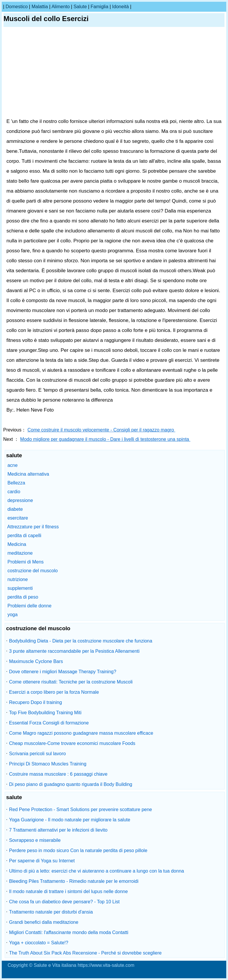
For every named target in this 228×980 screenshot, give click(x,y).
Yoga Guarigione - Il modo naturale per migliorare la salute (70, 820)
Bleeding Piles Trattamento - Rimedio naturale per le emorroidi (74, 881)
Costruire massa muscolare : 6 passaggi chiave (58, 774)
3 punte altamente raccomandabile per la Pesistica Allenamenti (74, 651)
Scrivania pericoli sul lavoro (37, 754)
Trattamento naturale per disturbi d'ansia (51, 912)
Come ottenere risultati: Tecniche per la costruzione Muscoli (71, 682)
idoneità (120, 7)
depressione (20, 500)
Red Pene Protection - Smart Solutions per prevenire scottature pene (80, 809)
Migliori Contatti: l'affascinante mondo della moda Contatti (69, 932)
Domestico (17, 7)
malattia (40, 7)
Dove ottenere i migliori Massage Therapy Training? (63, 672)
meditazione (20, 553)
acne (12, 465)
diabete (15, 509)
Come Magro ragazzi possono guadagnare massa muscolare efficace (81, 733)
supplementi (20, 588)
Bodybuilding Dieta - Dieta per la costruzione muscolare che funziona (81, 641)
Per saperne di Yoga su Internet (42, 861)
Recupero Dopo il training (36, 702)
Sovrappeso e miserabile (35, 840)
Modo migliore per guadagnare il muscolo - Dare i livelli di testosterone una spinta (105, 439)
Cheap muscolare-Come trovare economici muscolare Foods (72, 743)
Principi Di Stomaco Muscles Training (48, 764)
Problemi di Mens (25, 562)
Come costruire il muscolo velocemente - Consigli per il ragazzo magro (101, 430)
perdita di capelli (24, 536)
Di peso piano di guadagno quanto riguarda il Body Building (71, 784)
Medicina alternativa (28, 474)
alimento (61, 7)
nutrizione (17, 579)
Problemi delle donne (29, 606)
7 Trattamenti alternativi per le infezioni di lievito (58, 830)
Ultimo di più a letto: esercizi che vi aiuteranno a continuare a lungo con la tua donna (97, 871)
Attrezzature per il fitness (33, 527)
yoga (12, 615)
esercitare (18, 518)
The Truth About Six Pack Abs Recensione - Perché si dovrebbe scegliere (85, 953)
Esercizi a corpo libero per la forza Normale (54, 692)
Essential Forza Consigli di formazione (49, 723)
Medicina (17, 544)
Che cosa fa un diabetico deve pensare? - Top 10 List (64, 902)
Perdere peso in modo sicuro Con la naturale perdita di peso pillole (78, 850)
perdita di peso (23, 597)
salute (80, 7)
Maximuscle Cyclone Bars (36, 661)
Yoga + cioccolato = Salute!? (39, 943)
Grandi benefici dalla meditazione (44, 922)
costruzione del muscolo (32, 571)
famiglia (100, 7)
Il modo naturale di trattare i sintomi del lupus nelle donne (68, 891)
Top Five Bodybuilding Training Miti (45, 713)
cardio (14, 492)
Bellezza (16, 483)
